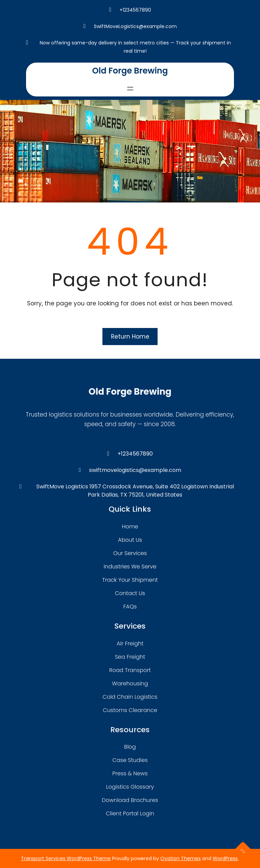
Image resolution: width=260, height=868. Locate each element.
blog (130, 747)
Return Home (130, 337)
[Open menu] (130, 89)
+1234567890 (135, 10)
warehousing (130, 683)
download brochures (130, 800)
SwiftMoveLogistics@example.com (135, 26)
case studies (130, 760)
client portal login (130, 813)
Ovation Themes (181, 858)
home (130, 527)
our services (130, 553)
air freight (130, 643)
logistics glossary (130, 787)
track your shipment (130, 580)
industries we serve (130, 567)
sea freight (130, 657)
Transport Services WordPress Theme (66, 858)
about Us (130, 540)
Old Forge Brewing (130, 71)
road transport (130, 670)
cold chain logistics (130, 697)
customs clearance (130, 710)
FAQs (130, 607)
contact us (130, 593)
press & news (130, 773)
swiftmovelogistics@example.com (135, 470)
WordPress (225, 858)
